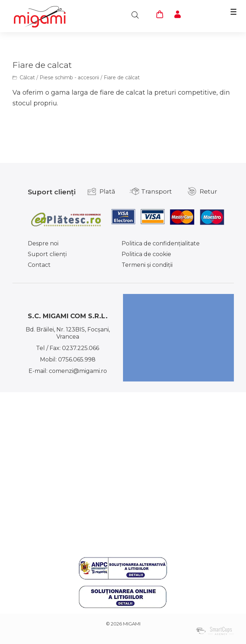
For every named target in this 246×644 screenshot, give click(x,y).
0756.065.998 (77, 360)
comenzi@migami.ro (78, 371)
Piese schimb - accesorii (69, 78)
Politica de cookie (146, 254)
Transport (157, 191)
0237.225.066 (81, 348)
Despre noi (43, 243)
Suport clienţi (47, 254)
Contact (39, 265)
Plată (107, 191)
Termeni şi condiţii (147, 265)
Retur (208, 191)
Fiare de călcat (122, 78)
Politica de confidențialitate (161, 243)
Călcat (27, 78)
